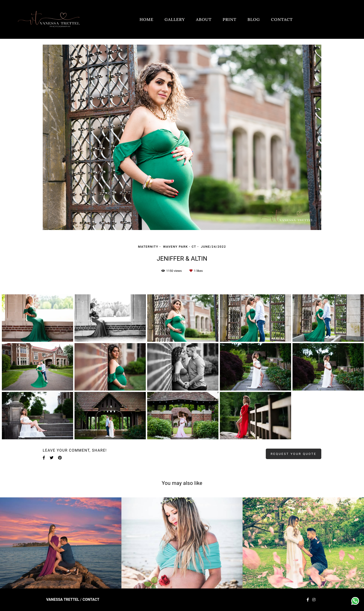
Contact (91, 600)
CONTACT (282, 19)
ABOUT (204, 19)
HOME (146, 19)
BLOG (254, 19)
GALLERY (175, 19)
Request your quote (294, 454)
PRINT (229, 19)
